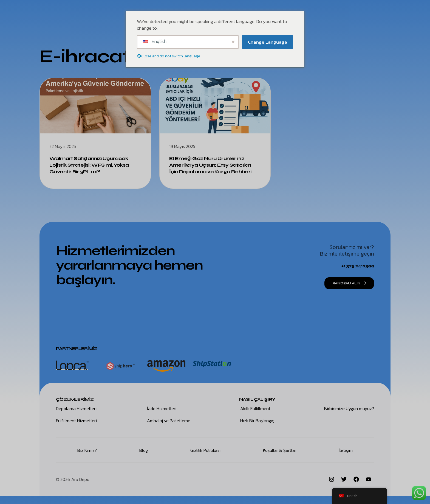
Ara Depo (80, 488)
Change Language (268, 42)
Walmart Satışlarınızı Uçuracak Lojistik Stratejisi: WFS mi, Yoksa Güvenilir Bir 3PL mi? (94, 165)
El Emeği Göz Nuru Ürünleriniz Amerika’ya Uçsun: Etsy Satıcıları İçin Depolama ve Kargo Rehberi (212, 168)
